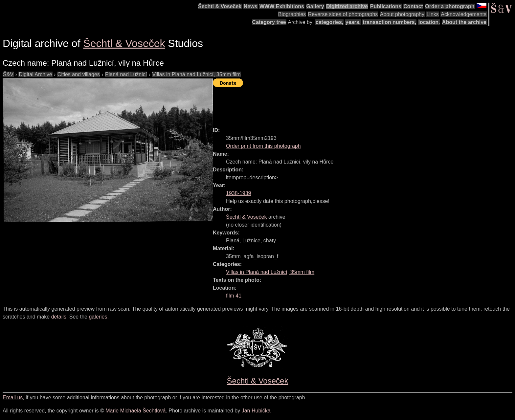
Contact (413, 6)
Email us (13, 398)
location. (429, 22)
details (59, 317)
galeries (98, 317)
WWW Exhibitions (282, 6)
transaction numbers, (389, 22)
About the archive (464, 22)
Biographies (292, 14)
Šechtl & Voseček (220, 6)
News (251, 6)
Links (432, 14)
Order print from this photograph (263, 146)
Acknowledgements (464, 14)
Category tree (269, 22)
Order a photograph (450, 6)
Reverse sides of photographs (343, 14)
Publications (386, 6)
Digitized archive (347, 6)
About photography (402, 14)
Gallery (315, 6)
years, (353, 22)
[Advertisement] (332, 104)
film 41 (234, 296)
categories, (329, 22)
